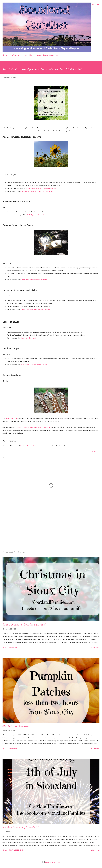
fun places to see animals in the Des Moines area (36, 446)
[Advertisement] (51, 529)
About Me (28, 55)
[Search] (93, 4)
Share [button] (95, 452)
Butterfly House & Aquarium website (39, 215)
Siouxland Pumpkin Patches (15, 726)
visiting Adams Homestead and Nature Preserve (42, 188)
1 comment (14, 749)
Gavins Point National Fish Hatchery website (35, 309)
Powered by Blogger (51, 862)
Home (5, 55)
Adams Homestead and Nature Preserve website (37, 191)
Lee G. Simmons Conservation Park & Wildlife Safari (35, 427)
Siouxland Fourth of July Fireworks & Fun (22, 827)
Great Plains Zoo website (29, 338)
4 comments (14, 647)
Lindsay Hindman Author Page (48, 55)
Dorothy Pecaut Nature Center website (34, 280)
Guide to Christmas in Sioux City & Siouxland (24, 625)
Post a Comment (16, 850)
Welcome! (16, 55)
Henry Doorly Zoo (11, 418)
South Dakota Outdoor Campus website (34, 365)
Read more (95, 647)
